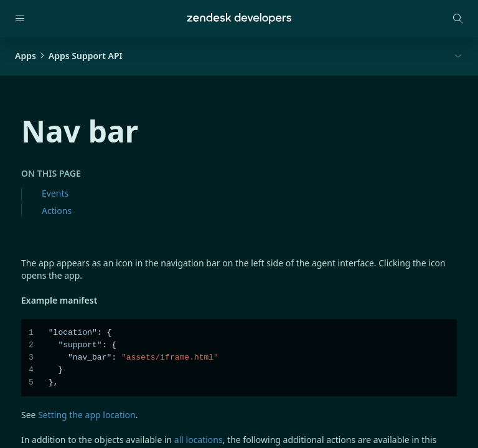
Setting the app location (87, 415)
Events (55, 193)
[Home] (239, 19)
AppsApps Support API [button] (69, 56)
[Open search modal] (458, 19)
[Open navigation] (20, 19)
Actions (57, 211)
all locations (199, 440)
